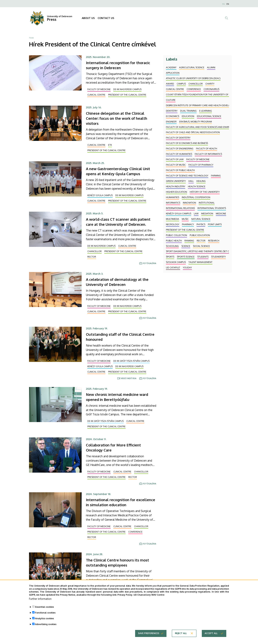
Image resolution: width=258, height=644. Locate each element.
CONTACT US (106, 18)
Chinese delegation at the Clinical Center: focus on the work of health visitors (117, 118)
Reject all (181, 636)
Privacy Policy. (125, 598)
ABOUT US (88, 18)
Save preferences (149, 636)
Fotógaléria (150, 263)
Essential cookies (45, 610)
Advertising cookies (46, 627)
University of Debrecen (60, 16)
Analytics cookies (45, 622)
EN (228, 4)
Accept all (211, 636)
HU (224, 4)
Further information (40, 602)
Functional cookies (45, 616)
